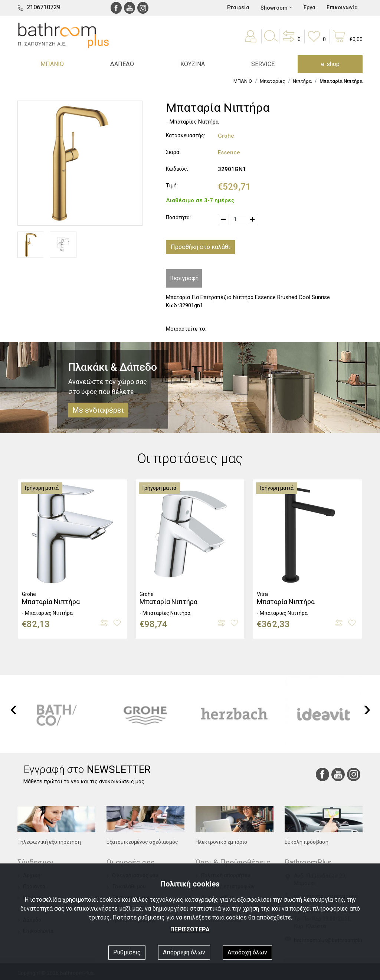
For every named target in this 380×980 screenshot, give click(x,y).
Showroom (274, 8)
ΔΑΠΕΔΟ (122, 64)
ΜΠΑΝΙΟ (243, 81)
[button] (291, 42)
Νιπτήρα (302, 81)
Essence (229, 153)
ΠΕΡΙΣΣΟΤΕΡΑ (190, 929)
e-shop (330, 64)
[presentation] (14, 708)
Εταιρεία (238, 7)
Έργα (309, 7)
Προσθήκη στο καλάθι (200, 247)
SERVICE (263, 64)
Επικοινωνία (342, 7)
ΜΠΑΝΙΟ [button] (52, 64)
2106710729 (43, 7)
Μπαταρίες (272, 81)
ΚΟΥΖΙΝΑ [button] (193, 64)
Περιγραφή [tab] (184, 278)
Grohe (226, 136)
